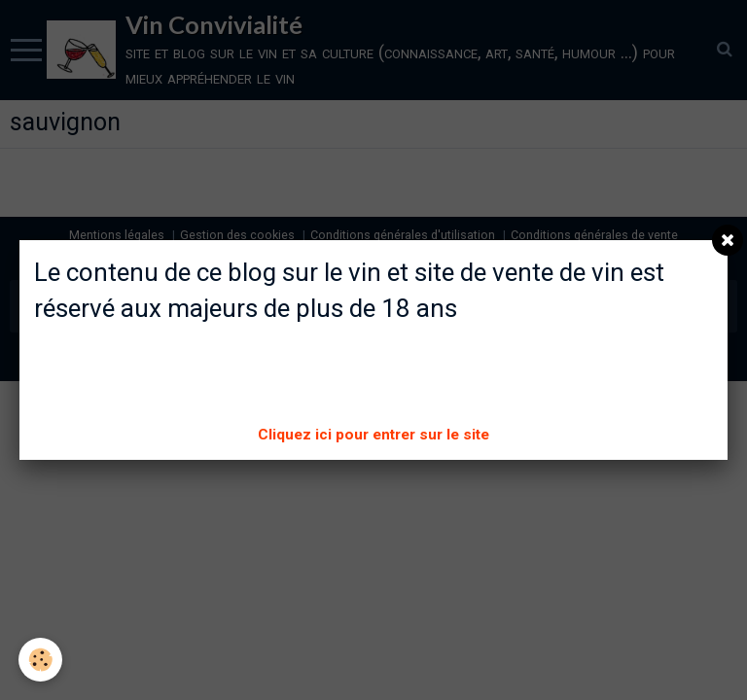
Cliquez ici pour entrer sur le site (373, 435)
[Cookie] (41, 660)
